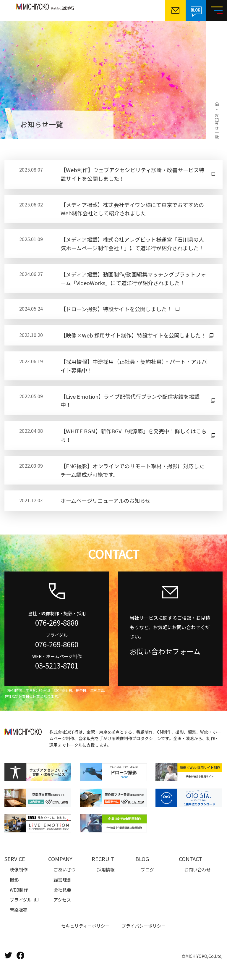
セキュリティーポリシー (85, 926)
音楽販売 (19, 910)
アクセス (62, 900)
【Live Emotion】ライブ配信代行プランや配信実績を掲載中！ (130, 401)
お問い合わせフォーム (165, 651)
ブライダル (21, 900)
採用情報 (106, 870)
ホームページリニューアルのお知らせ (106, 501)
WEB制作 (19, 890)
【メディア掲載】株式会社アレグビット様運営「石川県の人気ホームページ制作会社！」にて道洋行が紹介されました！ (132, 244)
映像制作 (19, 870)
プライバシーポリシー (144, 926)
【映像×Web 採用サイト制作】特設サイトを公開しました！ (133, 335)
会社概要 (62, 890)
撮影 (14, 880)
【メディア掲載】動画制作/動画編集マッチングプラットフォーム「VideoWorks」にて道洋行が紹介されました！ (133, 278)
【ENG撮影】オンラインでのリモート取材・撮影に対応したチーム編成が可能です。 (132, 470)
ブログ (147, 870)
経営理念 (62, 880)
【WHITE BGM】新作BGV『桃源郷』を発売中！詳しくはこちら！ (134, 435)
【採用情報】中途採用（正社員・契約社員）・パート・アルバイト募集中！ (134, 366)
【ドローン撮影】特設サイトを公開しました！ (116, 309)
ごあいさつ (65, 870)
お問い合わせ (197, 870)
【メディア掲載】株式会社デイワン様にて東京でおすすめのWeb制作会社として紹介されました (132, 209)
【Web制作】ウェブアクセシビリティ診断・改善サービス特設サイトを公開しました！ (132, 174)
